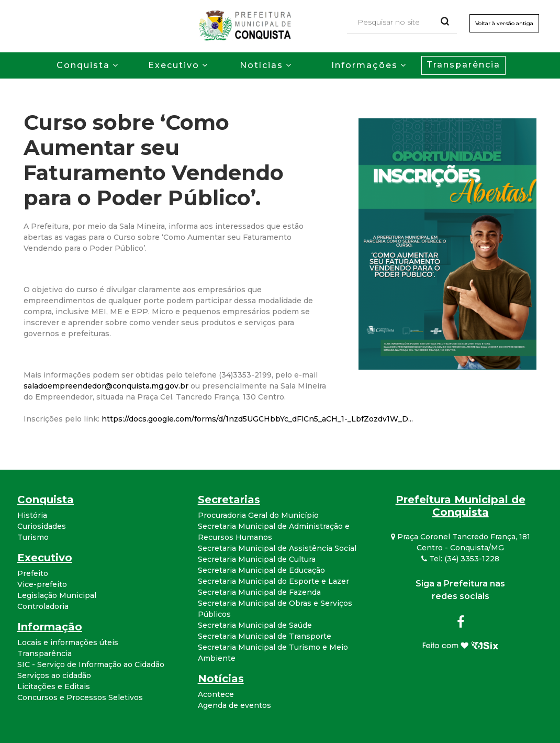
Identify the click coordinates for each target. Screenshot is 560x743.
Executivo (174, 65)
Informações (365, 65)
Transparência (463, 65)
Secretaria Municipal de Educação (261, 570)
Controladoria (43, 606)
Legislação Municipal (57, 595)
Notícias (261, 65)
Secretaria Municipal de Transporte (265, 636)
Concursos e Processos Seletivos (80, 697)
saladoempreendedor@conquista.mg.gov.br (106, 386)
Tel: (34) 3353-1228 (460, 559)
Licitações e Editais (54, 686)
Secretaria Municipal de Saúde (255, 625)
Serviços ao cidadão (54, 675)
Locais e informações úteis (68, 642)
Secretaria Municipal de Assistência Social (277, 548)
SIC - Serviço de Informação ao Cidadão (91, 664)
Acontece (216, 694)
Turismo (33, 537)
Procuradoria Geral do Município (258, 515)
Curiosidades (42, 526)
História (32, 515)
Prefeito (33, 573)
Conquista (83, 65)
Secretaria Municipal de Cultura (257, 559)
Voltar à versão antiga (504, 23)
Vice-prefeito (42, 584)
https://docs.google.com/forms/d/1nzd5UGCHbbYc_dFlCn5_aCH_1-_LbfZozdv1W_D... (257, 419)
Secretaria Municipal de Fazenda (259, 592)
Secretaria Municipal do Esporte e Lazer (273, 581)
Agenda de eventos (234, 705)
